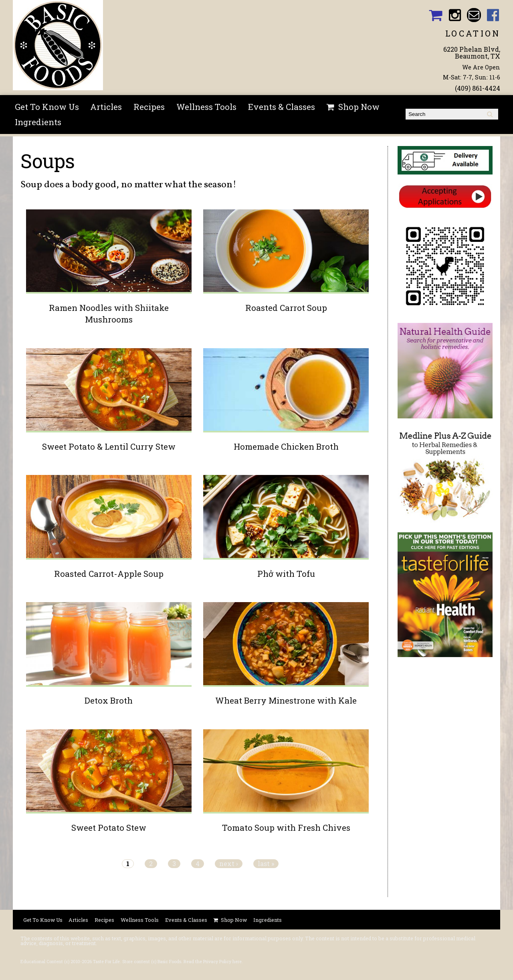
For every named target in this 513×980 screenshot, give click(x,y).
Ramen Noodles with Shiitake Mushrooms (109, 313)
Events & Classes (282, 107)
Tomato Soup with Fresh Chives (286, 828)
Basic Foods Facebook (493, 15)
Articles (106, 107)
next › (229, 864)
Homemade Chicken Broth (286, 446)
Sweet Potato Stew (109, 828)
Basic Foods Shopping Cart (435, 15)
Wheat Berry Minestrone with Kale (286, 700)
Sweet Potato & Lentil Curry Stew (109, 446)
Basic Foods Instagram (455, 15)
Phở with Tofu (286, 574)
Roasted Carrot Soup (286, 308)
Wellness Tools (206, 107)
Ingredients (38, 122)
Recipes (149, 107)
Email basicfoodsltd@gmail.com (474, 15)
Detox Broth (109, 700)
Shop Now (359, 107)
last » (266, 864)
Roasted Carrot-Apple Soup (109, 574)
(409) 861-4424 (478, 88)
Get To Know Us (47, 107)
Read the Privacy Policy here (213, 962)
